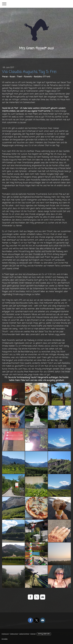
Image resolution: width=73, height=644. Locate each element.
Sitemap (33, 634)
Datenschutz (14, 634)
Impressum (5, 634)
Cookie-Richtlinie (24, 634)
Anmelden (5, 639)
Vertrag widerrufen (44, 634)
